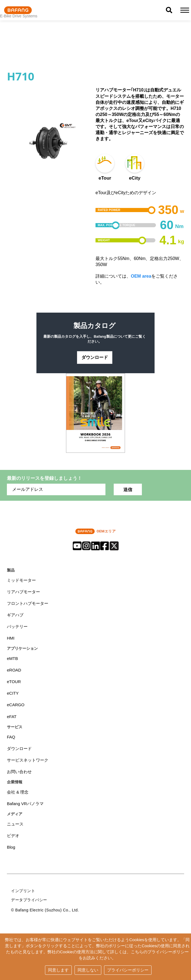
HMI (11, 639)
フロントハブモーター (28, 604)
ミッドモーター (21, 581)
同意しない (88, 970)
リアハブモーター (23, 593)
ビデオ (13, 837)
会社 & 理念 (18, 793)
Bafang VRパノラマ (25, 805)
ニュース (15, 825)
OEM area (141, 276)
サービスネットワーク (28, 761)
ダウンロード (95, 358)
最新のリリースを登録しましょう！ (44, 479)
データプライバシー (29, 901)
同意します (58, 970)
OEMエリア (95, 532)
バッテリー (17, 628)
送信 (128, 490)
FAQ (11, 738)
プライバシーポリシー (128, 970)
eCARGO (16, 706)
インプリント (23, 892)
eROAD (14, 671)
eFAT (12, 718)
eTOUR (14, 683)
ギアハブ (15, 616)
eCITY (13, 695)
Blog (11, 848)
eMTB (12, 660)
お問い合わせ (19, 773)
